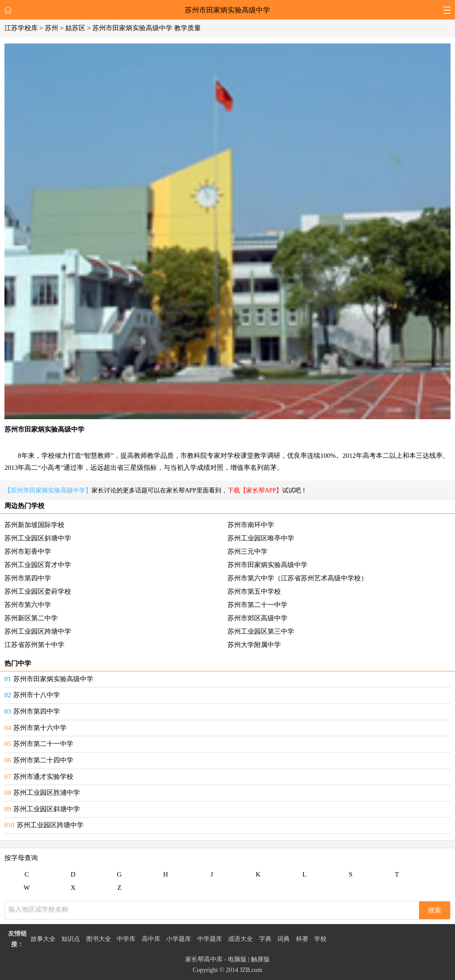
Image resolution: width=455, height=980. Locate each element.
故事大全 (43, 939)
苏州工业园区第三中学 (261, 631)
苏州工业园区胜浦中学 (47, 793)
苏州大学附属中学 (254, 645)
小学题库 (179, 939)
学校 (320, 939)
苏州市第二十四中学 (43, 760)
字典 (265, 939)
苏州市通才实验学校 (43, 777)
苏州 (52, 28)
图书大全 (99, 939)
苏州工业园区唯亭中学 (261, 538)
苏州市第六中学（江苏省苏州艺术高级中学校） (297, 578)
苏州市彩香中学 (28, 551)
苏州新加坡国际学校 (34, 525)
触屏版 (260, 959)
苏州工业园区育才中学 (38, 565)
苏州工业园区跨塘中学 (38, 631)
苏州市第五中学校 (254, 591)
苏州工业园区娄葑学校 (38, 591)
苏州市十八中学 (37, 695)
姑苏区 (75, 28)
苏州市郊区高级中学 (257, 618)
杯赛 (302, 939)
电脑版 (237, 959)
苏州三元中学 (247, 551)
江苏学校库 (21, 28)
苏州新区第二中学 (31, 618)
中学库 (126, 939)
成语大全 (240, 939)
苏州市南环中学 (251, 525)
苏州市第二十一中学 (257, 605)
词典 (283, 939)
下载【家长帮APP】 (255, 490)
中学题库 (210, 939)
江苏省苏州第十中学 (34, 645)
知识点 (71, 939)
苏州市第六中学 (28, 605)
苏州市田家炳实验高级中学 (227, 10)
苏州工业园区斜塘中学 (38, 538)
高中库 (151, 939)
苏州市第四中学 (28, 578)
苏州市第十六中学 (40, 728)
